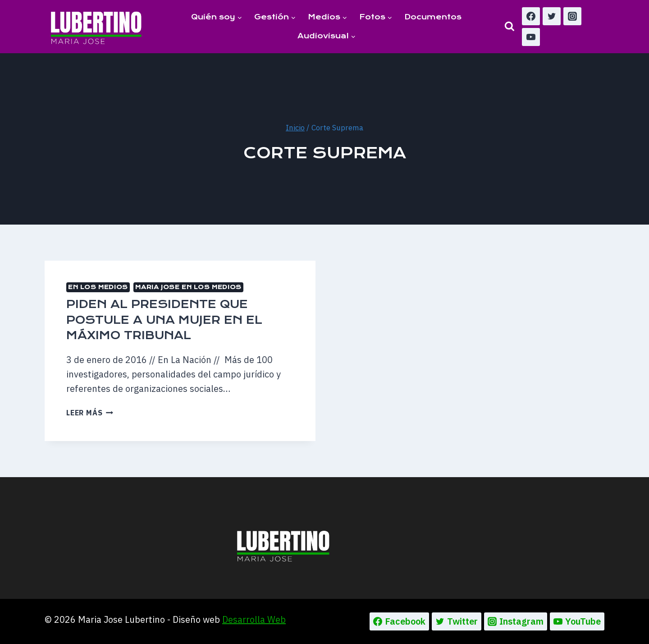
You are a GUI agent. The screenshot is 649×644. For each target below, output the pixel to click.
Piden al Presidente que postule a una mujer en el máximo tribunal (164, 320)
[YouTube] (531, 37)
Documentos (433, 17)
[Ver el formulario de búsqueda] (510, 26)
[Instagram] (572, 16)
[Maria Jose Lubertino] (96, 26)
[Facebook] (531, 16)
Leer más (90, 413)
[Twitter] (552, 16)
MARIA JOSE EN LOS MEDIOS (188, 287)
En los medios (98, 287)
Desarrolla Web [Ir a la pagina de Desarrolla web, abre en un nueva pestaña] (254, 619)
